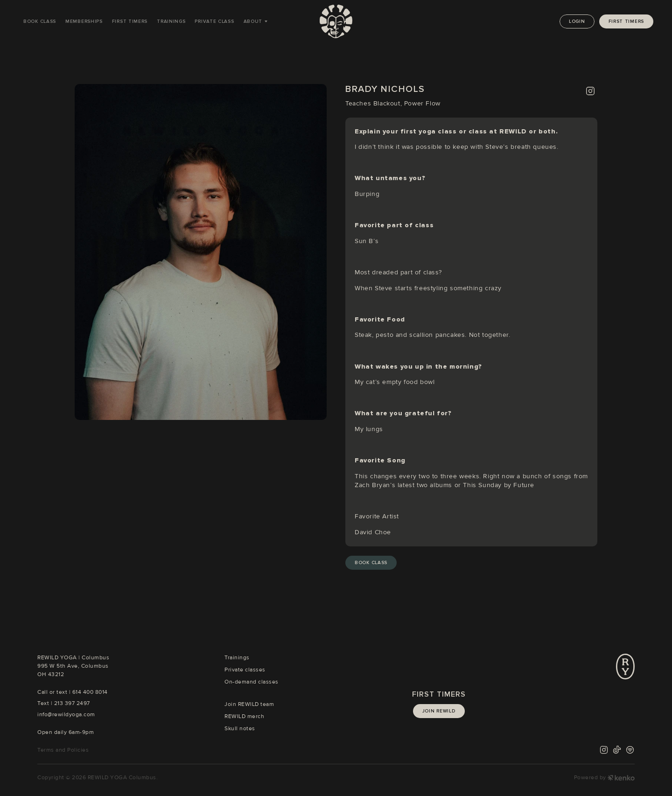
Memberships (84, 21)
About (253, 21)
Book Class (40, 21)
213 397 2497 (72, 703)
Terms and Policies (63, 750)
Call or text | (55, 692)
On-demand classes (252, 682)
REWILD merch (244, 716)
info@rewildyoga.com (66, 715)
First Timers (130, 21)
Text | (46, 703)
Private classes (245, 670)
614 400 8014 (90, 692)
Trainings (171, 21)
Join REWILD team (249, 704)
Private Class (214, 21)
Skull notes (240, 729)
